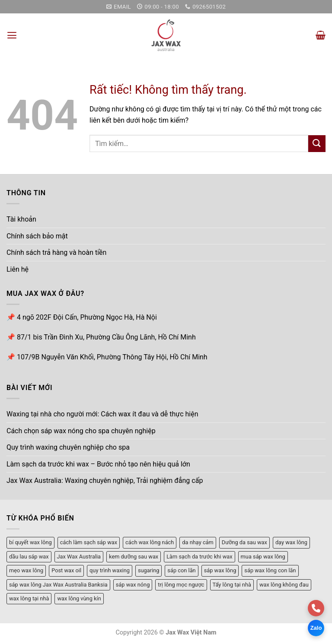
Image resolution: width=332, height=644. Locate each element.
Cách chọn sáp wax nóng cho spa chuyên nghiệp (81, 430)
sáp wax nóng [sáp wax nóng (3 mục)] (133, 584)
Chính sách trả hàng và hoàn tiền (56, 252)
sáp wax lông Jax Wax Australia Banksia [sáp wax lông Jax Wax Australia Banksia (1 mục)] (58, 584)
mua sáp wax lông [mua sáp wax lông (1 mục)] (263, 556)
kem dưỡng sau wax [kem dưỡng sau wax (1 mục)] (134, 556)
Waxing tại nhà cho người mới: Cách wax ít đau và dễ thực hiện (102, 414)
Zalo (316, 628)
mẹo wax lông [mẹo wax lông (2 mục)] (26, 570)
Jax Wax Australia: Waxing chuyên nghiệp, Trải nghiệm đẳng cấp (105, 481)
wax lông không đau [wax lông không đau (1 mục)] (284, 584)
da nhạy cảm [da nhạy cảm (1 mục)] (198, 542)
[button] (12, 35)
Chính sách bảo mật (37, 236)
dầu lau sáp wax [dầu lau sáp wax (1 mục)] (29, 556)
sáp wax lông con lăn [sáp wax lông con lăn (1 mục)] (270, 570)
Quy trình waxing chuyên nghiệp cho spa (68, 447)
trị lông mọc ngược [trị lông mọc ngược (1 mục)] (181, 584)
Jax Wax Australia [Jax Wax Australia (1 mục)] (79, 556)
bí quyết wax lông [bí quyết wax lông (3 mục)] (30, 542)
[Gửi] (317, 143)
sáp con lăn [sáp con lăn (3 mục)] (181, 570)
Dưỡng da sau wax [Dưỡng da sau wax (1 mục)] (244, 542)
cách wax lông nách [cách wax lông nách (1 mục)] (150, 542)
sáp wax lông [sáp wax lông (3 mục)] (220, 570)
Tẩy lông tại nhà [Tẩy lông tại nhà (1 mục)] (232, 584)
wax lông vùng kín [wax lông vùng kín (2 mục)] (79, 598)
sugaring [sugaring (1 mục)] (149, 570)
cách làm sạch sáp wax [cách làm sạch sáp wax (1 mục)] (89, 542)
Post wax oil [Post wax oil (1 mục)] (66, 570)
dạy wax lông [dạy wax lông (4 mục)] (291, 542)
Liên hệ (18, 269)
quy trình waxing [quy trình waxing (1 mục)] (110, 570)
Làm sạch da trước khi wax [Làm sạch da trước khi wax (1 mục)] (199, 556)
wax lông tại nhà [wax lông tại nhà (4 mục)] (29, 598)
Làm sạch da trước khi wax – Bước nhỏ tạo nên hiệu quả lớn (98, 464)
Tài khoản (21, 219)
